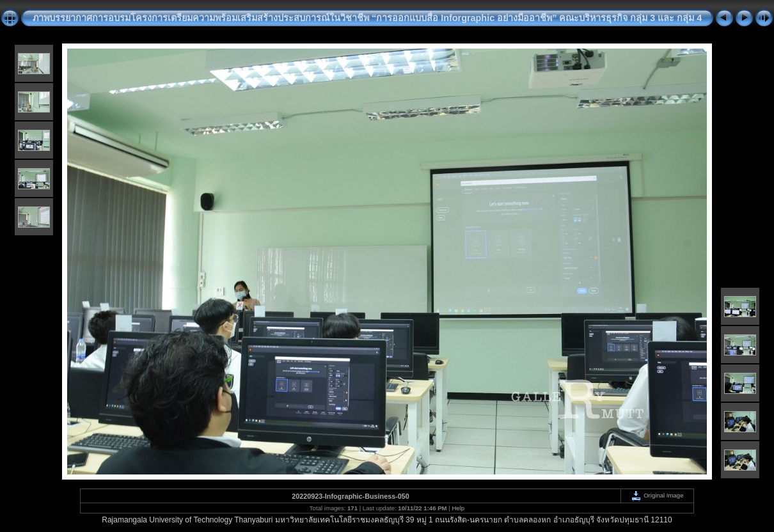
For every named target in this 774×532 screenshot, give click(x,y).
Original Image (657, 495)
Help (458, 508)
